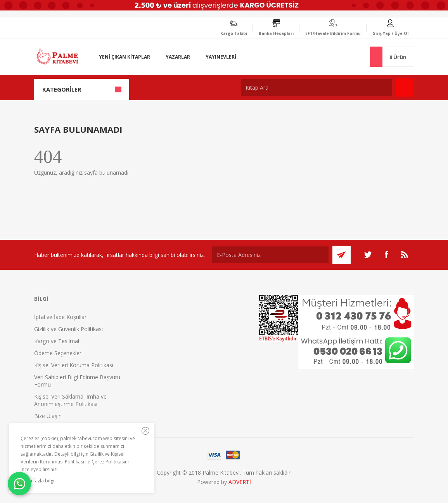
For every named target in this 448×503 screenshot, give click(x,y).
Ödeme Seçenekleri (58, 353)
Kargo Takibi (234, 33)
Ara (405, 88)
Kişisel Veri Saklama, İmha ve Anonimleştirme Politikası (70, 400)
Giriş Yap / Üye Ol (390, 33)
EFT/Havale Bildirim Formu (333, 33)
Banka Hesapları (276, 33)
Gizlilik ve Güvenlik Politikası (68, 329)
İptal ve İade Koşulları (61, 317)
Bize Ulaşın (48, 416)
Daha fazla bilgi (37, 481)
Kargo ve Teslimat (57, 341)
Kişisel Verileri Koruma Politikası (74, 365)
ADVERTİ (240, 482)
